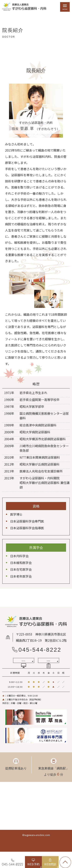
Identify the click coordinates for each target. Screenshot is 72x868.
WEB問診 (48, 672)
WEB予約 (23, 672)
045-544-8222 (40, 650)
